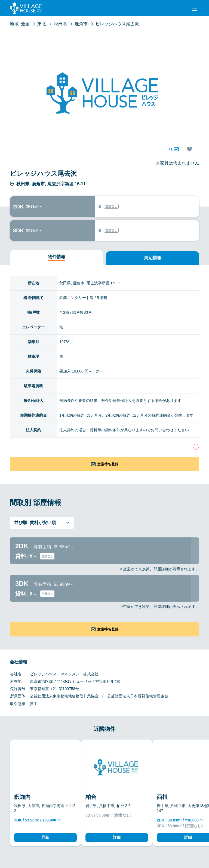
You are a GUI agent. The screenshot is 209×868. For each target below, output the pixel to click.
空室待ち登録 (108, 464)
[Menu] (195, 8)
